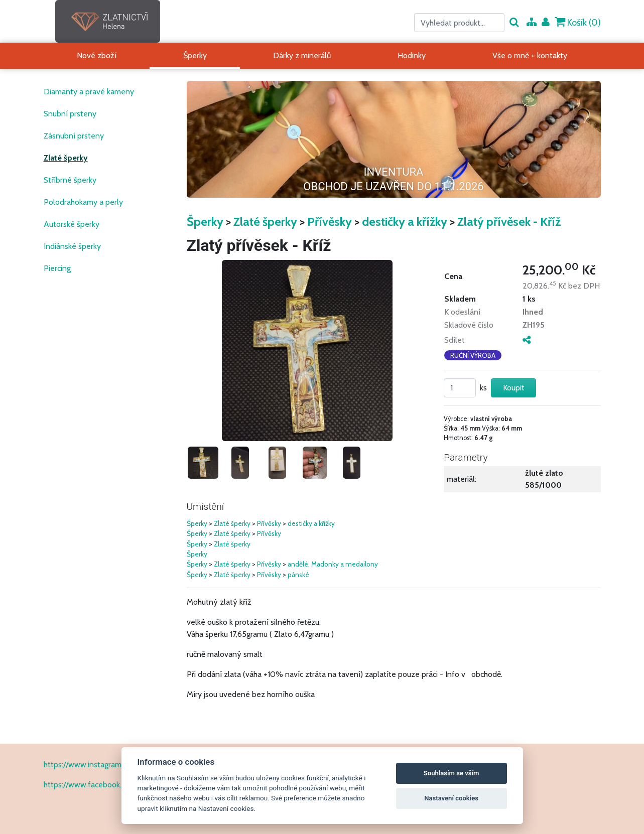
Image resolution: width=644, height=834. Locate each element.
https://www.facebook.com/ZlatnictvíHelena (120, 785)
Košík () (578, 22)
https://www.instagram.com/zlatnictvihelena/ (120, 764)
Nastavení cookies (451, 798)
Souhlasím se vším (452, 773)
